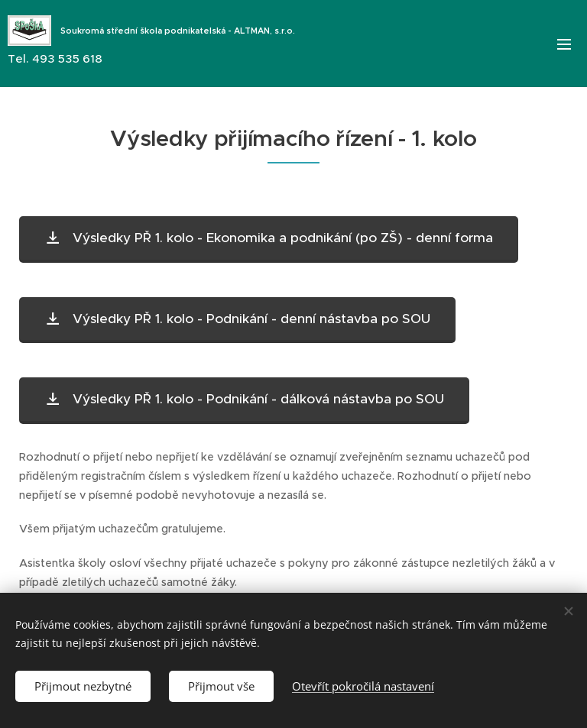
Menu (564, 44)
